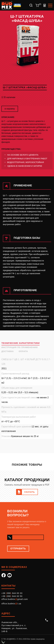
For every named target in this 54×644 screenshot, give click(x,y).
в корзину (10, 109)
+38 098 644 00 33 (12, 593)
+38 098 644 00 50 (12, 596)
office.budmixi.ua (11, 604)
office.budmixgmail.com (15, 599)
